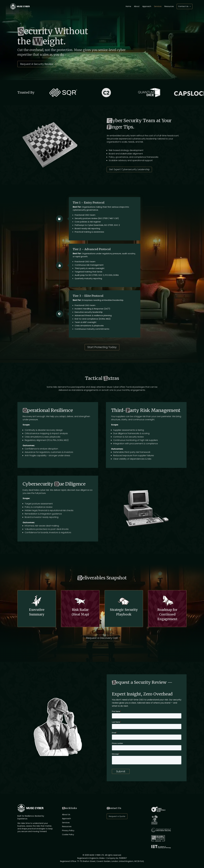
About (137, 6)
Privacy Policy (68, 830)
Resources (169, 6)
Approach (147, 6)
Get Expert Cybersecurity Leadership (129, 169)
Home (128, 6)
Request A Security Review (37, 64)
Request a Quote (117, 816)
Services (158, 6)
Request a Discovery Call (102, 638)
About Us (66, 815)
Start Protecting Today (102, 347)
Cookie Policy (68, 835)
